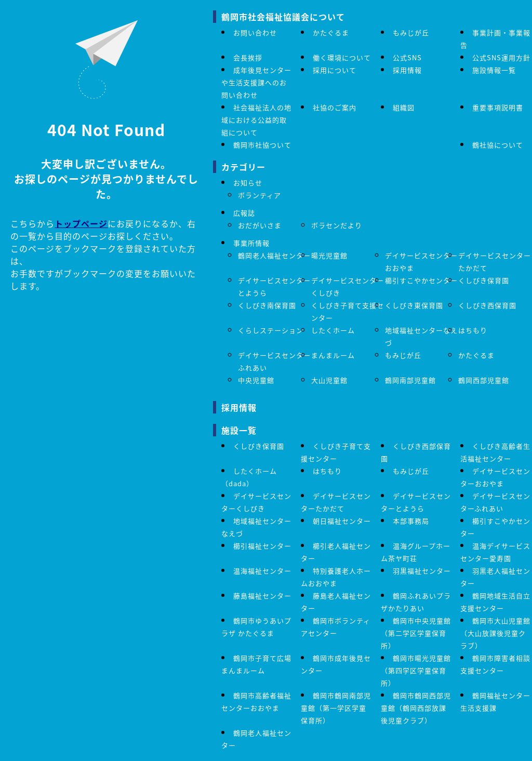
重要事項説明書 (498, 107)
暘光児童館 (329, 255)
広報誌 (244, 213)
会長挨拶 (248, 57)
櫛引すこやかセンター (421, 280)
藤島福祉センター (262, 596)
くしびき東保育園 (414, 305)
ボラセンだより (337, 225)
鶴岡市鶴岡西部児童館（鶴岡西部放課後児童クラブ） (416, 708)
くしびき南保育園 (267, 305)
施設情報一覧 (494, 70)
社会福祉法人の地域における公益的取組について (256, 120)
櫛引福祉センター (262, 546)
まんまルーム (333, 355)
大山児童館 (329, 380)
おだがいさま (260, 225)
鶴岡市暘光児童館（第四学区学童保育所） (416, 670)
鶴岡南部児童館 (410, 380)
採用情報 (407, 70)
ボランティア (260, 195)
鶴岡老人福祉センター (274, 255)
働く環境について (342, 57)
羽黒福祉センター (422, 571)
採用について (335, 70)
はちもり (473, 330)
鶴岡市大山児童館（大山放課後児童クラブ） (495, 633)
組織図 (404, 107)
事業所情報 (251, 243)
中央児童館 (256, 380)
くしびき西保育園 (487, 305)
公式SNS (407, 57)
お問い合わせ (255, 32)
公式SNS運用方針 (501, 57)
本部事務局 (411, 521)
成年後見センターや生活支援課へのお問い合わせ (256, 82)
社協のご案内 (335, 107)
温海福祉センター (262, 571)
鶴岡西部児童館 (484, 380)
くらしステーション (271, 330)
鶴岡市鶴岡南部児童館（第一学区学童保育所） (336, 708)
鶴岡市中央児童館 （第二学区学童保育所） (416, 633)
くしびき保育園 (484, 280)
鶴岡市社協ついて (262, 145)
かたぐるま (331, 32)
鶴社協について (498, 145)
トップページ (81, 223)
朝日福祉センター (342, 521)
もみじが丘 (411, 32)
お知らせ (248, 183)
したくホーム (333, 330)
